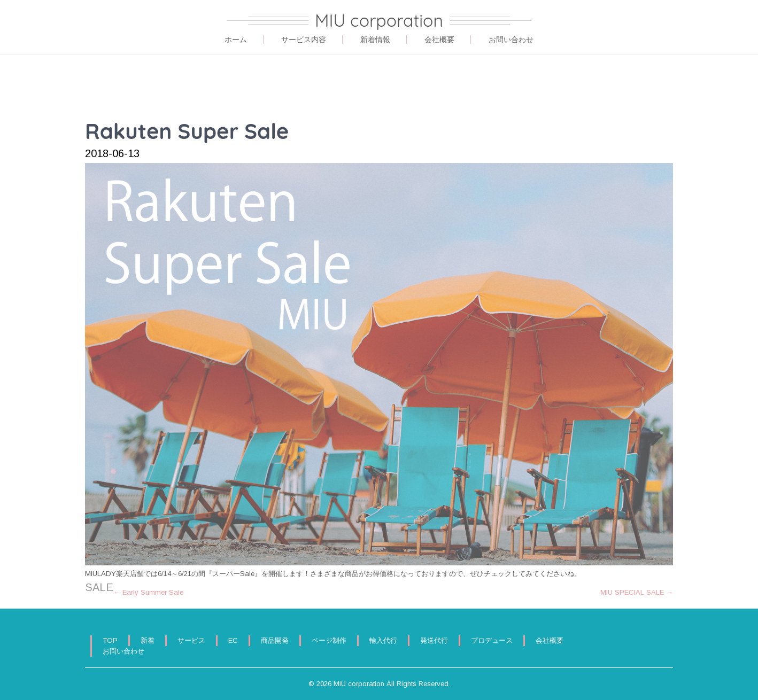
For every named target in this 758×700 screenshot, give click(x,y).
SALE (99, 587)
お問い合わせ (511, 40)
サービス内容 (304, 40)
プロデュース (492, 640)
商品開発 (275, 640)
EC (233, 640)
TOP (110, 640)
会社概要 (439, 40)
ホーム (236, 40)
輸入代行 (383, 640)
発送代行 (434, 640)
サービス (191, 640)
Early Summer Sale (148, 592)
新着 (148, 640)
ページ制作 (329, 640)
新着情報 (375, 40)
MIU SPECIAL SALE (637, 592)
